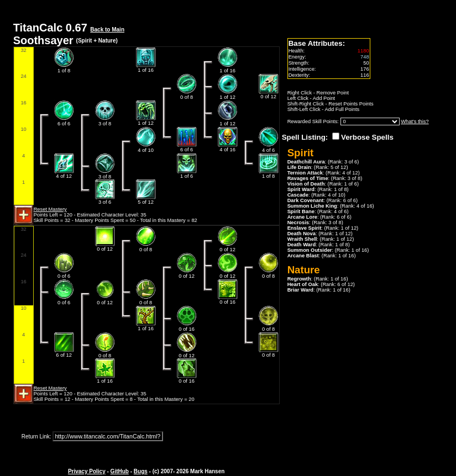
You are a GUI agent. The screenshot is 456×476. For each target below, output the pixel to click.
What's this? (415, 121)
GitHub (120, 471)
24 (23, 76)
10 (23, 129)
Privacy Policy (87, 471)
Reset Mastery (50, 209)
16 (23, 103)
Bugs (141, 471)
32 (23, 50)
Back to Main (107, 30)
